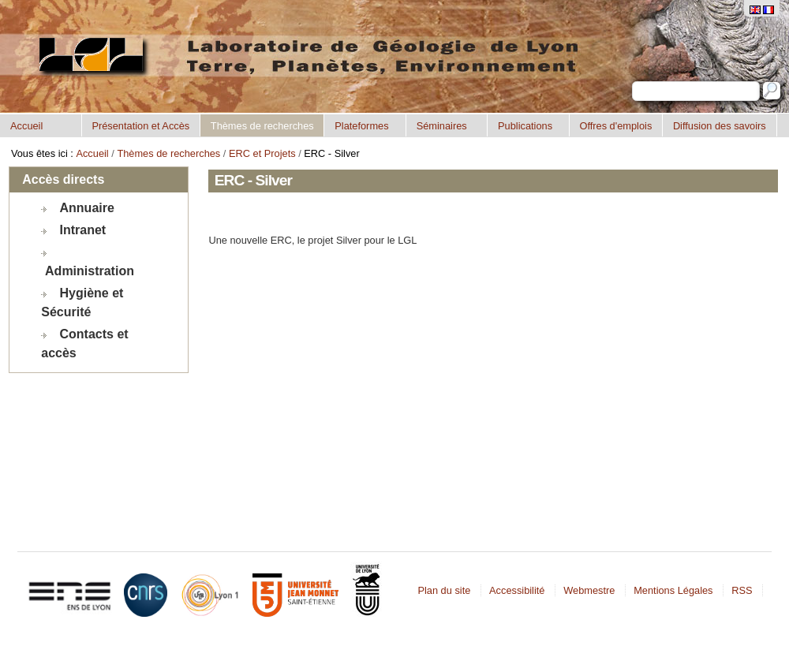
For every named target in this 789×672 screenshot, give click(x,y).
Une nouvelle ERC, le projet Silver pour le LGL (312, 240)
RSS (742, 590)
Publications (525, 126)
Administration (90, 271)
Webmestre (589, 590)
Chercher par (632, 81)
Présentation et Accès (140, 126)
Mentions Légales (673, 590)
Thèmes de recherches (262, 126)
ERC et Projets (262, 153)
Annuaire (87, 208)
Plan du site (444, 590)
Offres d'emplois (615, 126)
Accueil (26, 126)
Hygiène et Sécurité (82, 302)
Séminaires (442, 126)
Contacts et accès (84, 343)
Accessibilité (517, 590)
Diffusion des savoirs (720, 126)
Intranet (83, 230)
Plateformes (361, 126)
